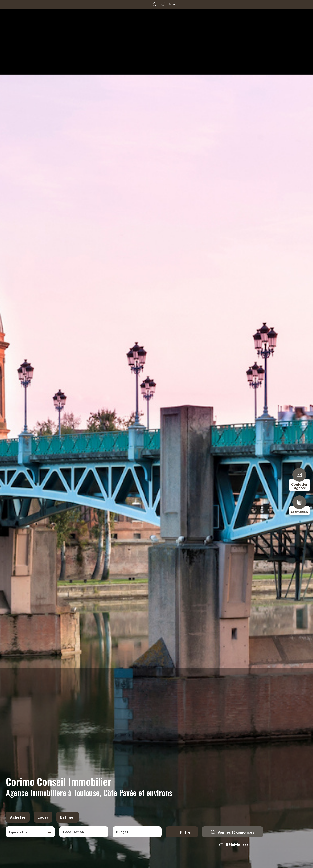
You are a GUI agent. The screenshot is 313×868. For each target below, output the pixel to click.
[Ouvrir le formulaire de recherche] (182, 832)
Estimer (68, 817)
